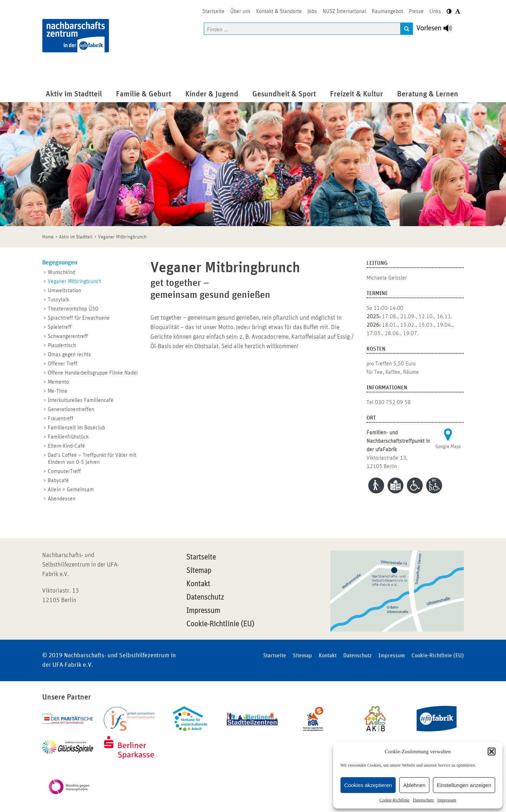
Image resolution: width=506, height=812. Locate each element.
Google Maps (448, 447)
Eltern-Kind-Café (66, 446)
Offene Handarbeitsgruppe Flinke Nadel (93, 373)
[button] (492, 752)
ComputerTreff (64, 471)
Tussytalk (59, 300)
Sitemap (199, 571)
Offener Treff (63, 364)
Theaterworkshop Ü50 (73, 309)
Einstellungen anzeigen (464, 785)
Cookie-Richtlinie (394, 800)
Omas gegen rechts (69, 354)
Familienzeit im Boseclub (76, 428)
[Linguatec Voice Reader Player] (438, 30)
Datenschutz (423, 800)
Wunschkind (61, 272)
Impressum (447, 800)
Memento (58, 382)
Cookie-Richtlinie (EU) (220, 624)
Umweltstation (64, 290)
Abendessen (62, 499)
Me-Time (58, 391)
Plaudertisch (62, 345)
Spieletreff (60, 327)
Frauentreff (61, 418)
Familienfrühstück (68, 437)
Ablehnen (414, 785)
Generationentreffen (71, 409)
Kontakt (198, 584)
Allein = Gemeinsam (71, 490)
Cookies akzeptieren (368, 785)
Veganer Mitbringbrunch (75, 281)
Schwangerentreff (68, 336)
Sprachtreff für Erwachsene (79, 318)
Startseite (201, 557)
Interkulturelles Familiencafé (81, 400)
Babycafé (58, 480)
